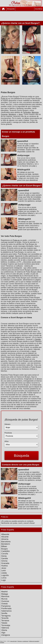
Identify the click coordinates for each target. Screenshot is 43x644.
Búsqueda (11, 9)
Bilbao (4, 546)
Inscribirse (39, 9)
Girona (4, 561)
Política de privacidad (34, 641)
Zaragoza (6, 635)
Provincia (8, 433)
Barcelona (6, 542)
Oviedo (4, 604)
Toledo (4, 623)
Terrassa (5, 620)
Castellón (5, 551)
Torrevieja (27, 112)
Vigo (3, 633)
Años (6, 441)
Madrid (4, 592)
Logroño (5, 575)
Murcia (4, 599)
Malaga (5, 594)
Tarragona (6, 616)
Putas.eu (4, 99)
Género (7, 424)
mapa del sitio (13, 641)
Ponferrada (6, 608)
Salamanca (6, 611)
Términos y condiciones (23, 641)
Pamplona (6, 606)
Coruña (5, 554)
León (4, 570)
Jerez (21, 114)
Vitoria (4, 630)
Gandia (38, 339)
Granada (5, 563)
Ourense (4, 114)
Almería (5, 539)
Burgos (4, 549)
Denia (4, 556)
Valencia (5, 628)
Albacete (5, 534)
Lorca (4, 578)
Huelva (4, 566)
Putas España (7, 530)
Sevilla (4, 613)
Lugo (4, 580)
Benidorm (12, 114)
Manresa (35, 112)
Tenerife (5, 618)
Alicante (5, 537)
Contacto (2, 642)
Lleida (4, 573)
